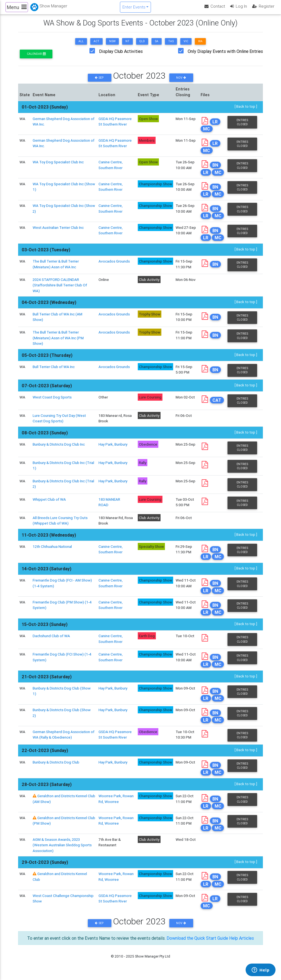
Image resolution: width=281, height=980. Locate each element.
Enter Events (134, 9)
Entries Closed (242, 127)
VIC (186, 46)
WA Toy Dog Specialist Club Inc (58, 167)
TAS (171, 46)
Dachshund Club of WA (51, 640)
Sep (100, 82)
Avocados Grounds (114, 266)
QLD (142, 46)
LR (215, 126)
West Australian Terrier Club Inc (58, 232)
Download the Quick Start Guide (197, 943)
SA (157, 46)
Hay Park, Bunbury (113, 449)
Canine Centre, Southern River (111, 169)
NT (127, 46)
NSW (112, 46)
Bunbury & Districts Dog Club (56, 767)
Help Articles (241, 943)
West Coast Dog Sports (52, 402)
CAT (217, 405)
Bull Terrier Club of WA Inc (54, 371)
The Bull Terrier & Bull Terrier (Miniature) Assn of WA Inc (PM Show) (58, 342)
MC (206, 133)
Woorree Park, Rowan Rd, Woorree (116, 881)
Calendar (36, 59)
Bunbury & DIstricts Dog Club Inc (59, 449)
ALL (81, 46)
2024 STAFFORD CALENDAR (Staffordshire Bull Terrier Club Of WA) (60, 290)
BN (215, 170)
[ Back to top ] (246, 111)
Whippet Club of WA (49, 504)
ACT (96, 46)
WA (200, 46)
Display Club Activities (121, 56)
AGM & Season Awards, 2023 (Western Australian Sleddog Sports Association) (62, 850)
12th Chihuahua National (52, 551)
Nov (181, 82)
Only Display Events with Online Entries (225, 56)
